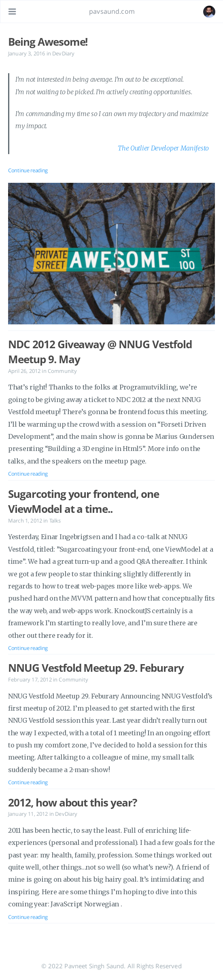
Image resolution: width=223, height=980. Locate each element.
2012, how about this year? (72, 802)
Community (62, 371)
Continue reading (28, 170)
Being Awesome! (48, 42)
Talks (55, 521)
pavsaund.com (112, 11)
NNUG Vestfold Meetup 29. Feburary (96, 668)
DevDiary (63, 53)
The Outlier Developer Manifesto (163, 148)
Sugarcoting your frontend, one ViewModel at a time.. (84, 502)
